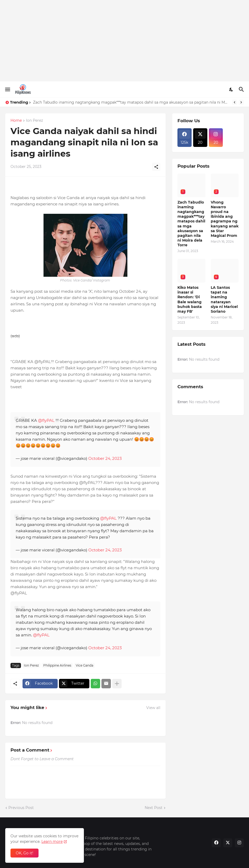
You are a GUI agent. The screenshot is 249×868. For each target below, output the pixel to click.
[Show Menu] (7, 89)
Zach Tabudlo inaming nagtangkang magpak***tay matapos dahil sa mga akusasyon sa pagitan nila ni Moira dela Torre (131, 102)
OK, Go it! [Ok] (25, 853)
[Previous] (235, 102)
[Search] (242, 89)
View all (153, 708)
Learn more (52, 842)
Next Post (154, 808)
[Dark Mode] (231, 89)
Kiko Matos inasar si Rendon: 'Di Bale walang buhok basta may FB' (190, 299)
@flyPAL (46, 420)
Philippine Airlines (57, 665)
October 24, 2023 (105, 458)
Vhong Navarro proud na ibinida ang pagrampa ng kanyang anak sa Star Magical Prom (225, 219)
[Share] (156, 167)
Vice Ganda (85, 665)
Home (16, 121)
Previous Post (21, 808)
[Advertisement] (124, 41)
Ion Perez (34, 121)
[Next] (241, 102)
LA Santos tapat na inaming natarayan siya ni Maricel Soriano (224, 299)
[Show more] (117, 684)
